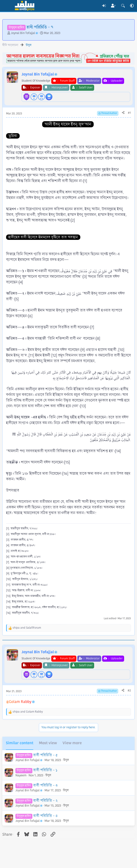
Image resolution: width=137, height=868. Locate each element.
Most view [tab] (48, 743)
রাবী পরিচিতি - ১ (45, 770)
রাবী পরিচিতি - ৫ (45, 755)
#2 (129, 691)
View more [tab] (72, 743)
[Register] (113, 6)
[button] (132, 6)
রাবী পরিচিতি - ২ (45, 801)
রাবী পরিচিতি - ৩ (46, 785)
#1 (129, 113)
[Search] (123, 6)
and (27, 628)
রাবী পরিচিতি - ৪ (45, 816)
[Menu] (6, 6)
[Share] (123, 113)
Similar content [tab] (20, 743)
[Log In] (104, 6)
